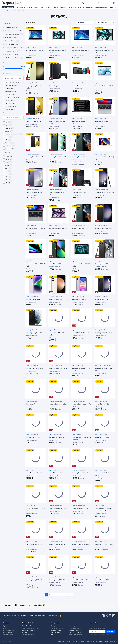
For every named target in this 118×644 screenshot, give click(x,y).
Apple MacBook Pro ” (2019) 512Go (58, 334)
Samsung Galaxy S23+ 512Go (58, 368)
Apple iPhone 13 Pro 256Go (57, 437)
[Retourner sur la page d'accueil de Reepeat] (8, 3)
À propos (85, 3)
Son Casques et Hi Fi (57, 628)
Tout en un (33, 47)
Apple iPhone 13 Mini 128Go (35, 368)
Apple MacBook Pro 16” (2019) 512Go (35, 265)
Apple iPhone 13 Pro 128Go (80, 580)
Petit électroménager (76, 632)
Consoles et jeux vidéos (76, 635)
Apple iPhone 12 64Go (102, 404)
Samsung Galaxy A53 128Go (80, 544)
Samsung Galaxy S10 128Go (57, 580)
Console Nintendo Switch (80, 86)
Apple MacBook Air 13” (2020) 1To (104, 87)
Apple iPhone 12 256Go (56, 473)
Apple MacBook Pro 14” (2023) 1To (81, 122)
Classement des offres (63, 641)
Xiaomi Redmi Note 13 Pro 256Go (34, 545)
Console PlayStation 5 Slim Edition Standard (103, 510)
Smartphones (21, 7)
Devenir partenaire (9, 630)
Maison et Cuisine (56, 630)
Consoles (36, 7)
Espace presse (7, 632)
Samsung (28, 83)
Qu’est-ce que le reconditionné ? (32, 628)
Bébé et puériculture (75, 626)
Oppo (27, 401)
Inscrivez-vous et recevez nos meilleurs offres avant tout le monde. (100, 627)
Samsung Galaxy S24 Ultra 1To (104, 264)
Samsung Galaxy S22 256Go (34, 121)
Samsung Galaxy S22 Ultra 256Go (57, 194)
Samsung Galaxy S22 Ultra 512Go (80, 229)
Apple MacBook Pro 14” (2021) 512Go (81, 369)
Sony (50, 83)
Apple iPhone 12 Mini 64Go (80, 333)
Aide (92, 3)
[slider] (4, 68)
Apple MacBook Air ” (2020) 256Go (103, 369)
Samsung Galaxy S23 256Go (103, 228)
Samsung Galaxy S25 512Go (103, 333)
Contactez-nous (8, 635)
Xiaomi (28, 541)
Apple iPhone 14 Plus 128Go (35, 473)
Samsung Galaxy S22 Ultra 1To (81, 404)
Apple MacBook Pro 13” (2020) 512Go (104, 122)
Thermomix (54, 7)
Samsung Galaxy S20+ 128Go (81, 509)
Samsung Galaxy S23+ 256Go (104, 299)
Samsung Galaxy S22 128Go (80, 473)
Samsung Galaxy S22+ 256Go (35, 157)
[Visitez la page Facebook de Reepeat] (104, 616)
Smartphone (36, 83)
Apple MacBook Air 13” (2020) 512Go (81, 51)
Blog (5, 628)
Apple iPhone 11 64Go (79, 299)
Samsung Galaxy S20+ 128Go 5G (35, 581)
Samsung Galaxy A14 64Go (57, 544)
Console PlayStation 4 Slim (57, 86)
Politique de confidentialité (107, 641)
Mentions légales (92, 641)
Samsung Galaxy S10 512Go (57, 404)
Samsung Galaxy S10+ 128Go (58, 509)
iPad (42, 7)
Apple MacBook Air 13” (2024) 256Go (81, 265)
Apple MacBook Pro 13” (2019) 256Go (35, 229)
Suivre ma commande (104, 3)
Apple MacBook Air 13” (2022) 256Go (104, 51)
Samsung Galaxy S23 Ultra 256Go (34, 87)
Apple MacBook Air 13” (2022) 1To (58, 229)
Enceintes (81, 7)
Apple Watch (89, 7)
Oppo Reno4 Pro (31, 404)
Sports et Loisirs (56, 632)
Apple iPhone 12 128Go (102, 437)
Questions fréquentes (29, 630)
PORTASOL (29, 605)
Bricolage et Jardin (75, 628)
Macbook (29, 7)
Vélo (52, 635)
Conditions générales (78, 641)
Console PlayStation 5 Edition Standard (81, 439)
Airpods (47, 7)
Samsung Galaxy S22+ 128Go (58, 157)
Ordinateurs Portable (66, 7)
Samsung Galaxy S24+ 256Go (35, 193)
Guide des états (27, 626)
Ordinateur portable (105, 365)
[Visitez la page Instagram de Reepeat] (111, 616)
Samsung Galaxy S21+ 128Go (35, 333)
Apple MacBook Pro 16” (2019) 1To (104, 158)
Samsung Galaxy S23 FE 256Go (58, 299)
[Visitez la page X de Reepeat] (107, 616)
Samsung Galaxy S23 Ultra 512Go (57, 122)
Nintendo (75, 83)
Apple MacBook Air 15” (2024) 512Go (104, 474)
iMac (75, 7)
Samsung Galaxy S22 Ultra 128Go (80, 158)
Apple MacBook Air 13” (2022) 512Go (58, 51)
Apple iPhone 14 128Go (33, 299)
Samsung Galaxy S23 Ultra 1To (104, 193)
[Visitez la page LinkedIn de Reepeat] (114, 616)
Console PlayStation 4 (79, 193)
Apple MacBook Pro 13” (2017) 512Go (35, 510)
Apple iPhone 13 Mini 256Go (104, 544)
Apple (28, 47)
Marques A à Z (26, 632)
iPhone (111, 7)
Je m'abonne (110, 632)
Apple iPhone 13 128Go (56, 264)
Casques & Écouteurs (101, 7)
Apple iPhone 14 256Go (102, 580)
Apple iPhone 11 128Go (33, 437)
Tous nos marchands (28, 635)
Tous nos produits (8, 7)
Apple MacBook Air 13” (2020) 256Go (35, 51)
